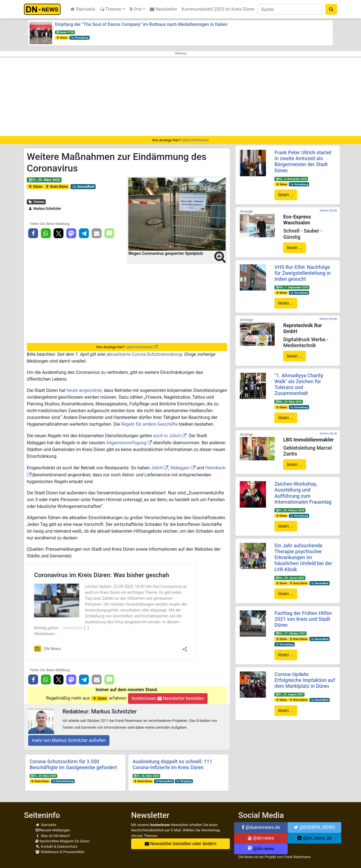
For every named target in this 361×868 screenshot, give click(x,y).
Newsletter (163, 9)
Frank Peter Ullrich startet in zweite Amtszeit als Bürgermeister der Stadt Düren (303, 161)
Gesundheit (83, 187)
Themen (111, 9)
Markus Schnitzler (45, 209)
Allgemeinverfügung (126, 443)
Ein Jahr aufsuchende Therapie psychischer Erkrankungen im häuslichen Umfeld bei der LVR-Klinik (303, 557)
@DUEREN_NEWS (314, 827)
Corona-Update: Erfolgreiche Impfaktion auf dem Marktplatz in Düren (305, 680)
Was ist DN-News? (53, 836)
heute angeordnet (84, 390)
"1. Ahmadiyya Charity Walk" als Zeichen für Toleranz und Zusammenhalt (299, 384)
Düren (62, 38)
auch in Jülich (167, 436)
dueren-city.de (328, 210)
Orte (136, 9)
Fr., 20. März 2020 (44, 180)
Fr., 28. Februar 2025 (290, 510)
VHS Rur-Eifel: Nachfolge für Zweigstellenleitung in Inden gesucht (302, 273)
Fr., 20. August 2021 (290, 694)
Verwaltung (80, 38)
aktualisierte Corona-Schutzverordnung (144, 354)
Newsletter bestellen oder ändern (181, 844)
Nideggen (180, 468)
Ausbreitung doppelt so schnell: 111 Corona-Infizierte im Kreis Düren (172, 765)
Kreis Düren (57, 187)
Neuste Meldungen (53, 830)
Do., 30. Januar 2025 (290, 578)
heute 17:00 (65, 32)
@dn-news (261, 838)
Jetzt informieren (195, 140)
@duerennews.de (261, 827)
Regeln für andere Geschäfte (149, 424)
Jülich (157, 468)
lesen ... (286, 195)
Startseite (83, 9)
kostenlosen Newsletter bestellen (168, 698)
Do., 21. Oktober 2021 (290, 633)
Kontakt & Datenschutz (56, 846)
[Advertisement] (180, 97)
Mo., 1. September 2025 (292, 287)
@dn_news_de (314, 838)
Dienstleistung (63, 781)
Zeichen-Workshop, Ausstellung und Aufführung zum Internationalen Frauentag (303, 493)
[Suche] (290, 9)
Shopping (184, 781)
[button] (25, 34)
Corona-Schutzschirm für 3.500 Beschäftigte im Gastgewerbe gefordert (73, 765)
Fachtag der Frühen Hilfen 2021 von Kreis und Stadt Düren (303, 619)
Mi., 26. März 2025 (289, 402)
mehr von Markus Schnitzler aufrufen (69, 740)
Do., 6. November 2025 (291, 179)
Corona (36, 202)
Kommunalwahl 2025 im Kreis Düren (218, 9)
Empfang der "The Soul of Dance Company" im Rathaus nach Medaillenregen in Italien (141, 24)
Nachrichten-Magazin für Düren (62, 841)
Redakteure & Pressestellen (60, 852)
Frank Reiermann (297, 857)
